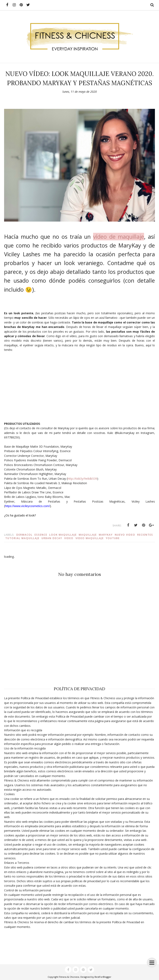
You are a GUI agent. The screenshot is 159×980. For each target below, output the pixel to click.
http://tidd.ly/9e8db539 (82, 479)
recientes (145, 535)
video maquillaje (90, 538)
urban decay (52, 538)
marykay (106, 535)
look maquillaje (63, 535)
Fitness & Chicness (69, 977)
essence (41, 535)
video (69, 538)
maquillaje (88, 535)
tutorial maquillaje (22, 538)
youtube (113, 538)
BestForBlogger (103, 977)
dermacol (24, 535)
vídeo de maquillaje (119, 237)
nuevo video (125, 535)
